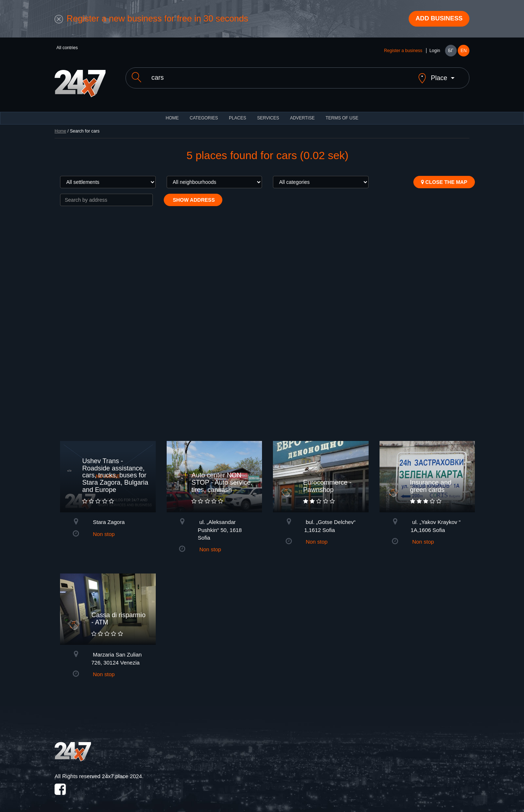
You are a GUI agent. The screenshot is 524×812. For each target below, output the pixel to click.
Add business (437, 19)
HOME (172, 113)
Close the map (444, 177)
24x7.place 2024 (122, 771)
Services (268, 113)
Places (237, 113)
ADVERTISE (302, 113)
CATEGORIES (204, 113)
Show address (193, 195)
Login (435, 52)
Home (60, 126)
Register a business (403, 52)
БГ (450, 52)
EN (464, 52)
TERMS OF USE (342, 113)
